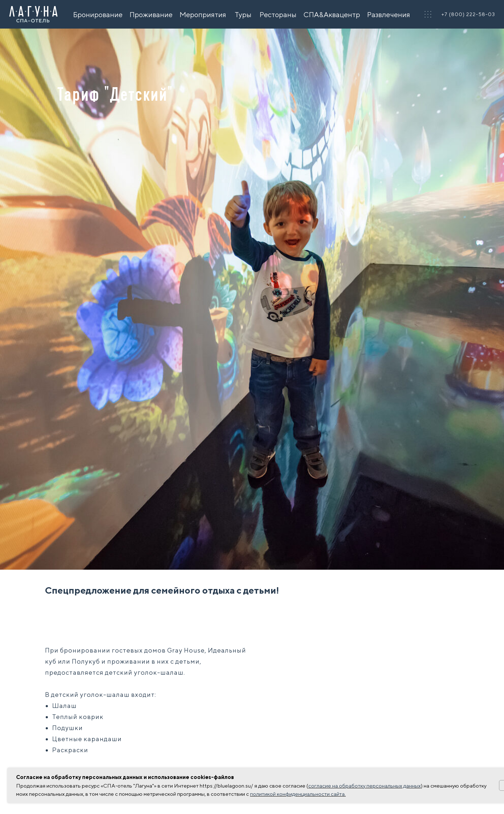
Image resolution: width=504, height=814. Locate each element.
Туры (243, 14)
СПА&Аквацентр (332, 14)
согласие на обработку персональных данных (365, 786)
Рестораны (278, 14)
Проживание (151, 14)
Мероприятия (203, 14)
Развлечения (389, 14)
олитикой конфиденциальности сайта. (299, 794)
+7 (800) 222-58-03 (468, 14)
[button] (428, 14)
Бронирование (98, 14)
